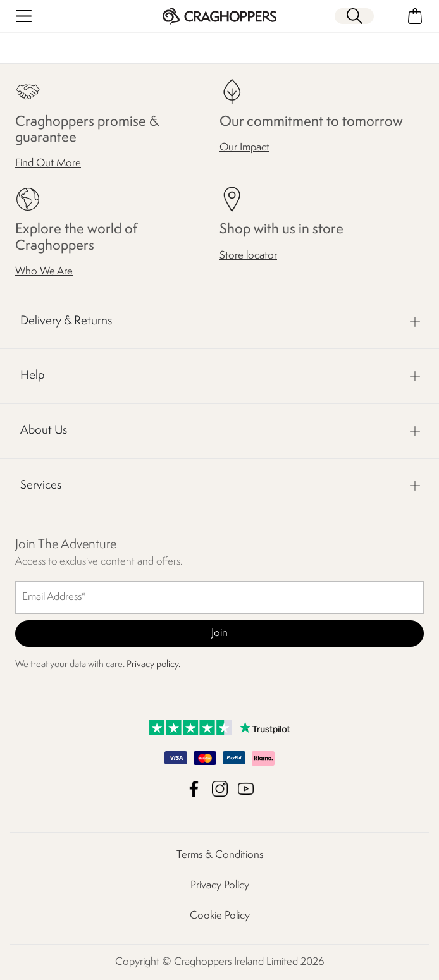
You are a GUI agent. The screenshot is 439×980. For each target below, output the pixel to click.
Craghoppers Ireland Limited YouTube (246, 789)
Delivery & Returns (66, 321)
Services (41, 486)
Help (32, 376)
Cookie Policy (220, 916)
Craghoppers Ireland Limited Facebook (194, 789)
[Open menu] (24, 16)
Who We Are (44, 272)
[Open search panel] (354, 16)
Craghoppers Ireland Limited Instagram (220, 789)
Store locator (248, 256)
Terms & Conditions (220, 855)
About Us (44, 431)
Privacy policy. (153, 665)
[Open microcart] (415, 16)
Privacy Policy (220, 885)
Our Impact (244, 148)
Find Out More (48, 163)
